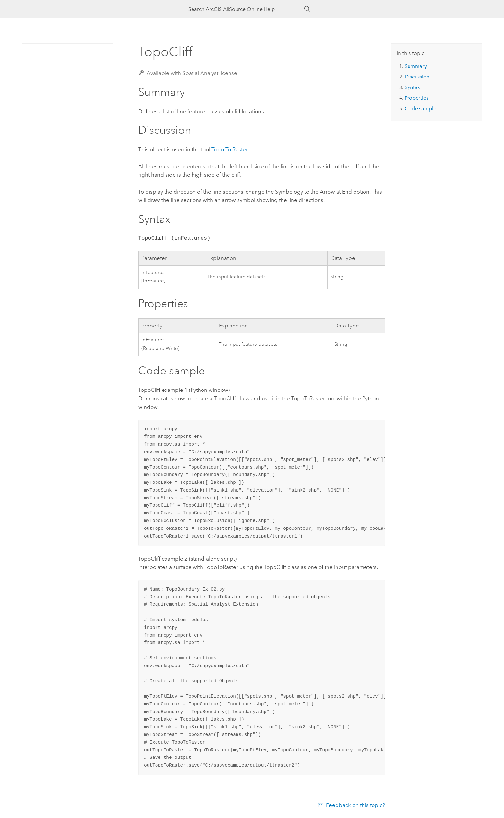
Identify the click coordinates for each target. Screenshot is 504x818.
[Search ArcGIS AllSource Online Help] (246, 9)
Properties (417, 98)
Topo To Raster (230, 149)
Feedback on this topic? (355, 805)
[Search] (307, 9)
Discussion (417, 77)
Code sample (420, 109)
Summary (416, 66)
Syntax (412, 87)
